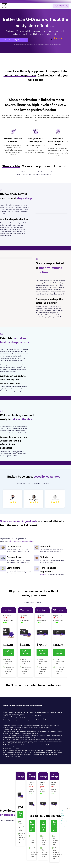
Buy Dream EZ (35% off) (14, 40)
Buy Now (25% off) (42, 652)
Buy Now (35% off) (59, 652)
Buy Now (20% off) (25, 652)
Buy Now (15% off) (8, 652)
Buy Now (21, 814)
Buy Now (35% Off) (61, 6)
